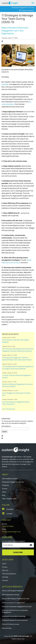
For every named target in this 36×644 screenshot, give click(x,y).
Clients (5, 489)
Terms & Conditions (9, 574)
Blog (4, 495)
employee (5, 84)
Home (4, 564)
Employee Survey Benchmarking (14, 616)
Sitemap (5, 577)
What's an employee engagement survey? (17, 607)
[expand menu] (33, 3)
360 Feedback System (10, 479)
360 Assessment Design (11, 595)
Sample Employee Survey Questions (15, 620)
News (4, 492)
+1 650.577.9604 (8, 526)
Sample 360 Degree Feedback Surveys (16, 599)
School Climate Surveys (11, 624)
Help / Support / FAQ (9, 499)
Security (5, 570)
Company (5, 485)
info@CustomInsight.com (11, 532)
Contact (5, 580)
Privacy (5, 567)
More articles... (7, 628)
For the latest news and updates (13, 541)
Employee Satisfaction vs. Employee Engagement (15, 611)
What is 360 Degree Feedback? (13, 591)
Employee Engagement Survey (13, 482)
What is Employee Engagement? (14, 603)
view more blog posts (9, 409)
